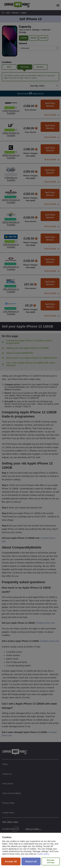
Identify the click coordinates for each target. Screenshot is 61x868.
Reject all (31, 861)
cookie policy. (43, 854)
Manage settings (51, 861)
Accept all (11, 861)
